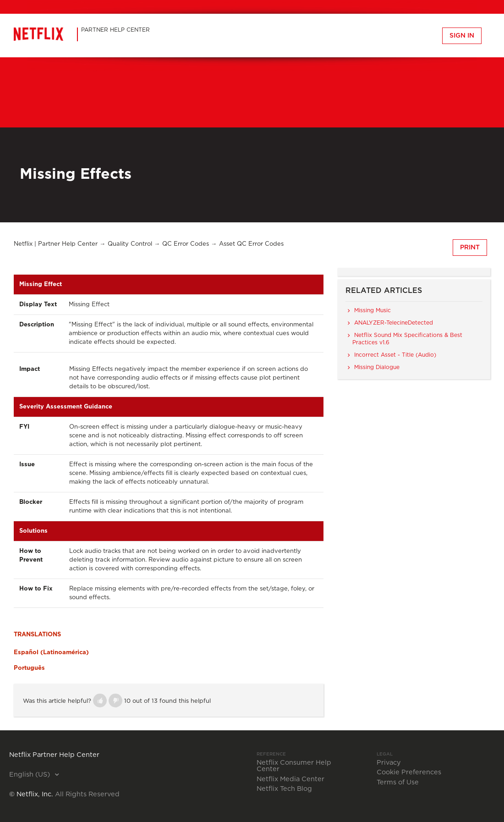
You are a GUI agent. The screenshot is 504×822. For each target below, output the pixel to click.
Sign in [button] (462, 36)
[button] (100, 701)
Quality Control (130, 244)
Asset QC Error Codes (251, 244)
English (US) (30, 775)
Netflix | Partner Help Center (56, 244)
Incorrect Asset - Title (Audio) (395, 355)
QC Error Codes (186, 244)
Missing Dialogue (377, 367)
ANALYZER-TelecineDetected (394, 323)
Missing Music (373, 310)
